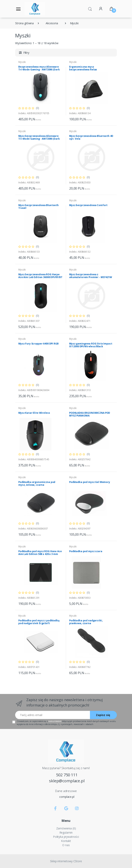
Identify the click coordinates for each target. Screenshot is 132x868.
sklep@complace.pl (67, 781)
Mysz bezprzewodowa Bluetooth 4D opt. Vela (91, 137)
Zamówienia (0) (66, 828)
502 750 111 (67, 775)
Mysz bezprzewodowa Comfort (88, 205)
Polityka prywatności (66, 837)
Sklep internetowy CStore (66, 861)
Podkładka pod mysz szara (86, 551)
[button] (90, 9)
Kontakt (66, 841)
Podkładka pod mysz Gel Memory (90, 482)
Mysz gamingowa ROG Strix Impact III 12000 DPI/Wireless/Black (91, 345)
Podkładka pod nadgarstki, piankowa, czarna (86, 622)
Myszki (73, 62)
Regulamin (66, 832)
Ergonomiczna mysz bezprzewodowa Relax (83, 68)
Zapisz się (103, 715)
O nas (66, 845)
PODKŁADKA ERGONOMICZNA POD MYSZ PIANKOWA (90, 414)
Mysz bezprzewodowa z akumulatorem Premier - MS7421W (91, 276)
